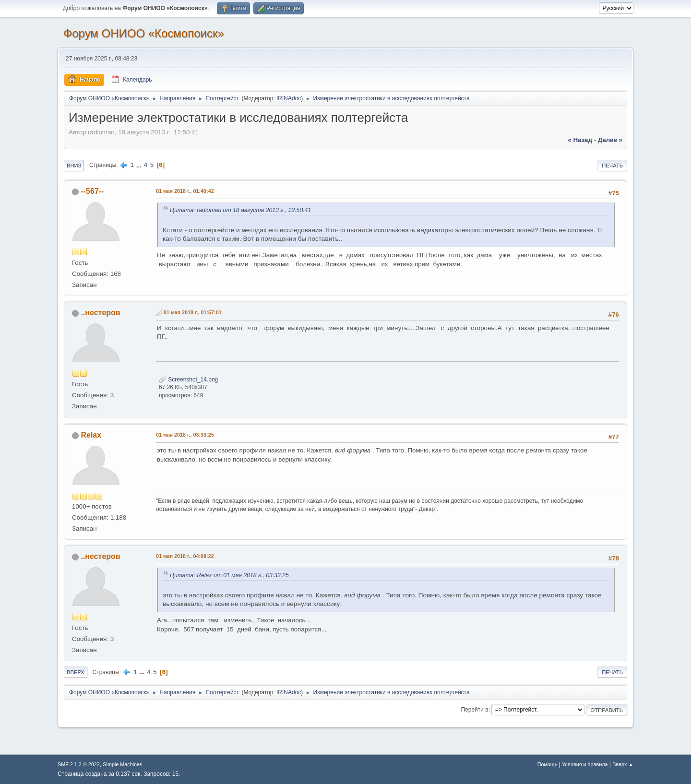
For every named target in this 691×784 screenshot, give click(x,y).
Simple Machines (122, 764)
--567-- (92, 191)
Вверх (76, 672)
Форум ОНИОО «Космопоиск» (144, 33)
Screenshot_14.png (188, 380)
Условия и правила (585, 764)
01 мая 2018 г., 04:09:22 (185, 556)
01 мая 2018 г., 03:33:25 (185, 435)
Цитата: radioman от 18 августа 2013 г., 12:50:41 (240, 210)
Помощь (548, 764)
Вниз (74, 166)
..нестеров (100, 313)
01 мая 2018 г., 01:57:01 (193, 312)
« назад (580, 140)
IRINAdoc (289, 98)
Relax (91, 435)
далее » (610, 140)
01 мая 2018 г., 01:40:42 (185, 191)
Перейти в (474, 710)
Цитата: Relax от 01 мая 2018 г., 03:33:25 (229, 575)
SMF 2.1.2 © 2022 (79, 764)
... (140, 165)
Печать (612, 166)
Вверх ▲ (623, 764)
